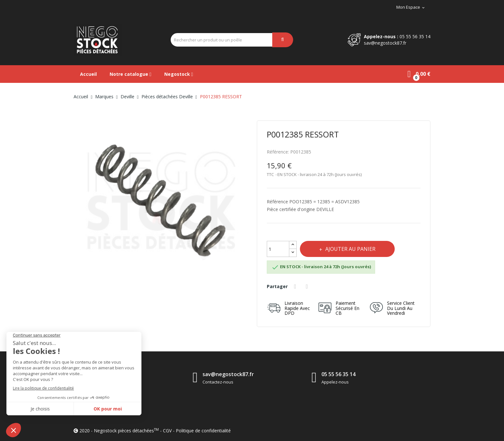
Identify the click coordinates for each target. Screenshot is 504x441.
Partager (296, 287)
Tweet (308, 287)
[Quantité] (278, 249)
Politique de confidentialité (203, 431)
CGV (167, 431)
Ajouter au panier (350, 249)
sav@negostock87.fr (385, 43)
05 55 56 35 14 (415, 36)
